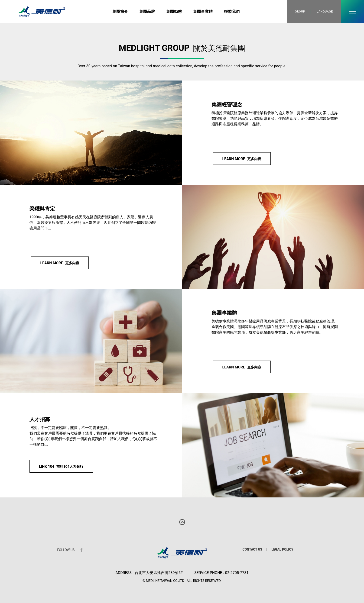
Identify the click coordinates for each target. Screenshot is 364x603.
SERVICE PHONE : (209, 573)
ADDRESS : (124, 573)
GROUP (300, 12)
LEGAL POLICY (282, 549)
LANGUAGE (325, 12)
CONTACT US (252, 549)
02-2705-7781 (237, 573)
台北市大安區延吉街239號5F (159, 573)
